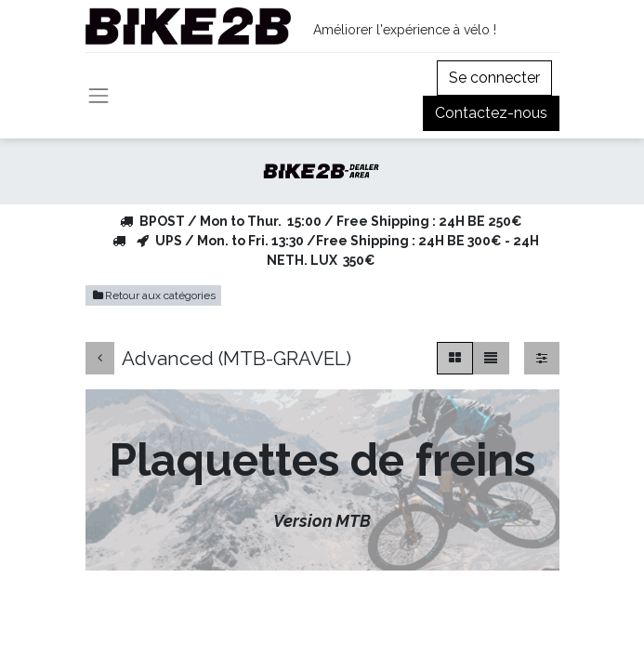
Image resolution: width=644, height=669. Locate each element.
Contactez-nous (491, 113)
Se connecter (494, 78)
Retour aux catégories (153, 295)
